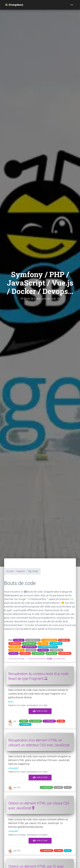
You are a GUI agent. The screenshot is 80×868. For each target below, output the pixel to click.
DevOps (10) (38, 653)
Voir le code (40, 711)
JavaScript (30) (49, 640)
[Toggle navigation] (72, 5)
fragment (25, 724)
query (58, 787)
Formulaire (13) (17, 650)
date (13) (31, 650)
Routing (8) (65, 653)
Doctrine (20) (29, 643)
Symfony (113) (33, 640)
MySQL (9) (51, 653)
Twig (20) (43, 643)
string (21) (15, 643)
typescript (49, 721)
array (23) (64, 640)
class (58, 851)
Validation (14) (29, 647)
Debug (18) (15, 647)
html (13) (43, 650)
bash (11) (25, 653)
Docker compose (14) (48, 647)
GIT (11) (13, 653)
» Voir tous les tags (16, 659)
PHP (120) (19, 640)
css (68, 787)
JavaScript (36, 721)
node (61, 721)
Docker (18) (56, 643)
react (24, 721)
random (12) (56, 650)
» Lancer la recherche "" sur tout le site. (46, 659)
